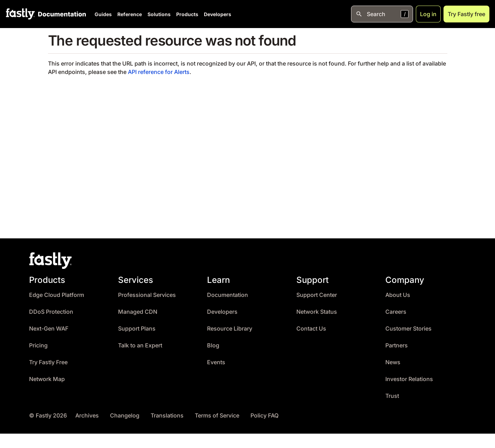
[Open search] (382, 14)
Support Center (317, 295)
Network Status (317, 312)
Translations (167, 416)
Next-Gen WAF (49, 329)
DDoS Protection (51, 312)
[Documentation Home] (61, 14)
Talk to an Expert (140, 345)
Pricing (38, 345)
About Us (398, 295)
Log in (428, 14)
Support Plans (137, 329)
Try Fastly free (466, 14)
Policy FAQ (264, 416)
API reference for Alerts (159, 72)
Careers (396, 312)
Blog (213, 345)
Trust (392, 396)
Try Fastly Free (48, 362)
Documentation (228, 295)
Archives (87, 416)
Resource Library (230, 329)
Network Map (47, 379)
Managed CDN (138, 312)
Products (187, 14)
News (393, 362)
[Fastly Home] (20, 14)
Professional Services (147, 295)
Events (216, 362)
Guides (103, 14)
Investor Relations (409, 379)
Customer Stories (408, 329)
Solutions (159, 14)
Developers (218, 14)
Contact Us (311, 329)
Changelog (125, 416)
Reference (130, 14)
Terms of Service (217, 416)
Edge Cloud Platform (57, 295)
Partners (397, 345)
